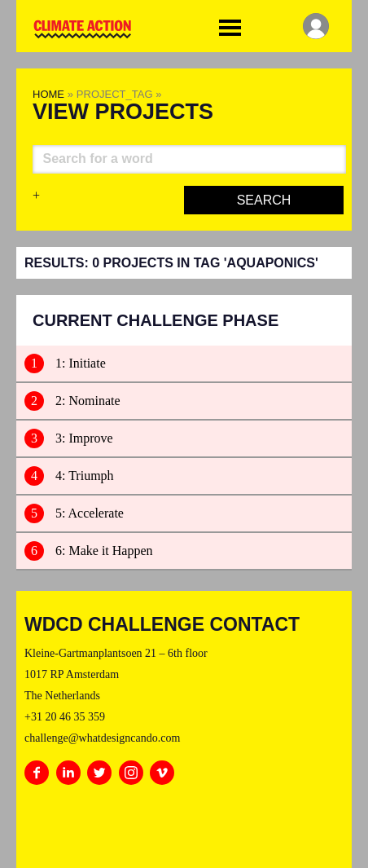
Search (264, 200)
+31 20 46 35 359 (65, 717)
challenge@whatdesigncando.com (102, 738)
